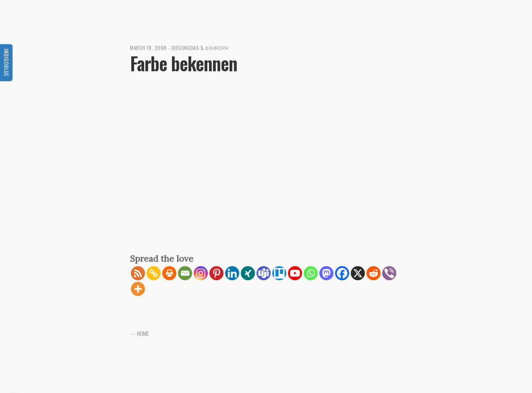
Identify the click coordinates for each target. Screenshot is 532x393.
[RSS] (138, 273)
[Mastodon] (326, 273)
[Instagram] (201, 273)
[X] (358, 273)
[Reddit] (374, 273)
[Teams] (264, 273)
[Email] (185, 273)
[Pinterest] (216, 273)
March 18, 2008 (148, 48)
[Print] (169, 273)
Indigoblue (6, 62)
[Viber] (389, 273)
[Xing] (248, 273)
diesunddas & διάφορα (200, 48)
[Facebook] (342, 273)
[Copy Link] (154, 273)
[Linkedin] (232, 273)
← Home (139, 333)
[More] (138, 289)
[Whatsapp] (311, 273)
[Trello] (279, 273)
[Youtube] (295, 273)
